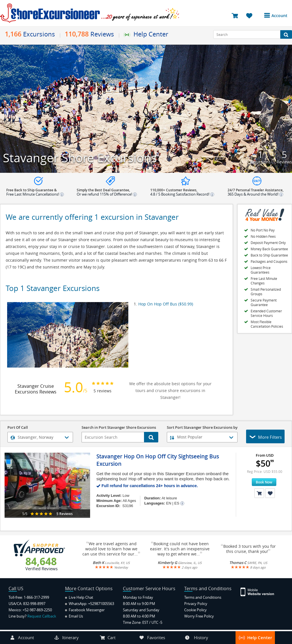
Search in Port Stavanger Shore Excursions (119, 428)
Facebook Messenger (85, 610)
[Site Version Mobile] (258, 591)
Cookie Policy (195, 610)
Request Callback (42, 616)
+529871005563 (101, 604)
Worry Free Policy (199, 616)
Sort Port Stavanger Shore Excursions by (202, 428)
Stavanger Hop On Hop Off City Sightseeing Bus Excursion (158, 460)
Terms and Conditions (203, 597)
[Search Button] (286, 34)
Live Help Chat (79, 597)
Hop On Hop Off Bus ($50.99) (166, 304)
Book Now (264, 482)
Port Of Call (18, 428)
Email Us (74, 616)
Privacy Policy (196, 604)
